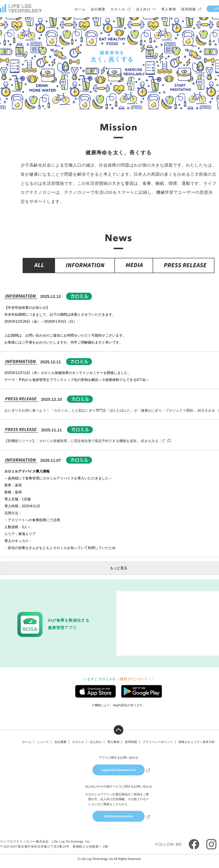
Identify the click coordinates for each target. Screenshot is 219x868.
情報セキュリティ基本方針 (197, 742)
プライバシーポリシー (158, 742)
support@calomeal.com (119, 770)
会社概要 (98, 9)
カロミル (118, 9)
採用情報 (189, 9)
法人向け (143, 9)
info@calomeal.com (119, 816)
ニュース (43, 742)
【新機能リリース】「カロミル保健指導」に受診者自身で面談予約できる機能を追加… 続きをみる (81, 441)
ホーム (80, 9)
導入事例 (169, 9)
